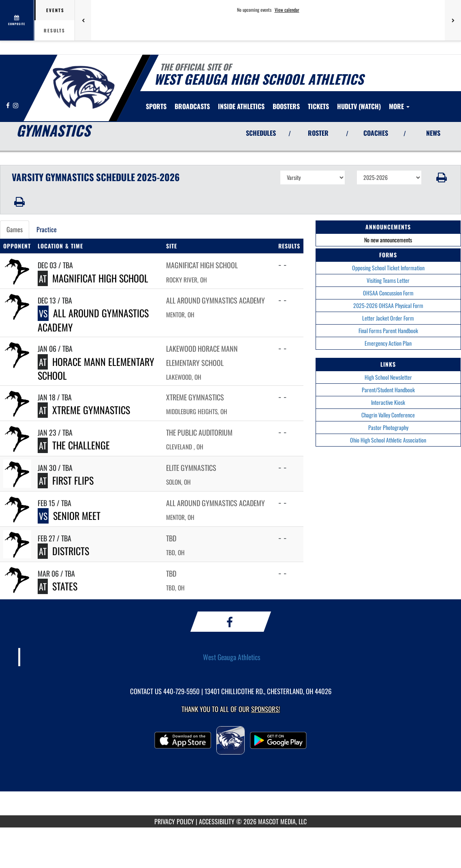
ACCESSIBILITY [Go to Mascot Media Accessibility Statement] (217, 821)
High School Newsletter (388, 377)
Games (15, 229)
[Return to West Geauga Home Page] (83, 87)
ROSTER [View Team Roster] (318, 133)
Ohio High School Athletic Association (388, 440)
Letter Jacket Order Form (388, 318)
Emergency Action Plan (388, 343)
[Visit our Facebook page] (9, 105)
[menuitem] (192, 106)
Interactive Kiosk (388, 402)
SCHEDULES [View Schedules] (261, 133)
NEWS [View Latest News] (433, 133)
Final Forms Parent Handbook (388, 330)
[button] (441, 177)
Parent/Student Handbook (388, 390)
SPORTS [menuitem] (156, 106)
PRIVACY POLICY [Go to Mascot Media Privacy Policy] (174, 821)
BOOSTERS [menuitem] (286, 106)
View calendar (287, 10)
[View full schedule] (17, 20)
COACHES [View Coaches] (376, 133)
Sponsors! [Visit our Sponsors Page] (266, 709)
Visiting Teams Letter (388, 280)
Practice (47, 229)
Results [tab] (54, 30)
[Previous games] (83, 20)
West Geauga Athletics (232, 657)
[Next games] (453, 20)
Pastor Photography (388, 427)
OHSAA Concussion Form (388, 293)
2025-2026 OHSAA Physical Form (388, 305)
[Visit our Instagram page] (16, 105)
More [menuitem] (399, 106)
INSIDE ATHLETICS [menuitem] (241, 106)
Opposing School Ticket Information (388, 268)
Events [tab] (55, 10)
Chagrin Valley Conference (388, 415)
